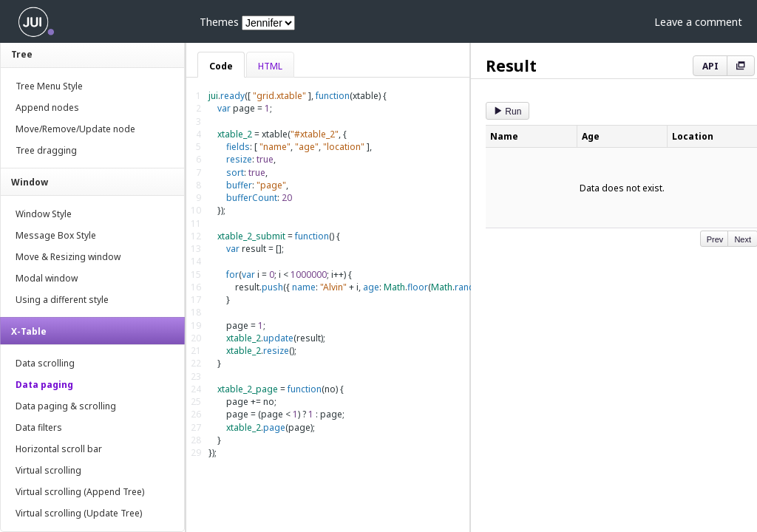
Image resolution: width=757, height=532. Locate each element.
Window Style (44, 214)
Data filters (39, 427)
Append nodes (47, 108)
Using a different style (62, 300)
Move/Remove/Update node (75, 129)
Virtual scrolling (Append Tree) (80, 492)
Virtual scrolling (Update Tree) (79, 513)
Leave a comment (698, 22)
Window (30, 182)
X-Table (29, 331)
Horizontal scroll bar (59, 449)
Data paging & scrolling (66, 406)
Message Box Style (56, 235)
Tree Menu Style (49, 86)
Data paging (44, 385)
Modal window (47, 278)
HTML (270, 66)
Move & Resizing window (68, 257)
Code (221, 66)
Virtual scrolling (48, 470)
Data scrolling (45, 363)
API (710, 66)
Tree (22, 54)
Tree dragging (46, 150)
